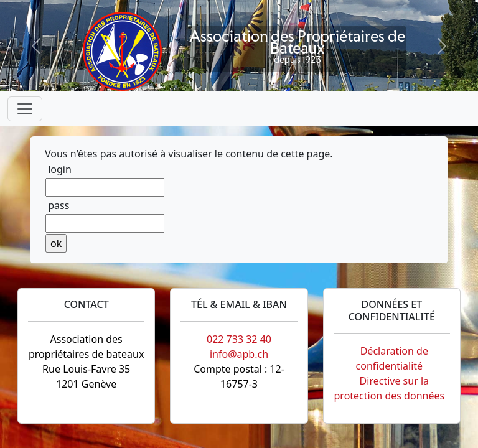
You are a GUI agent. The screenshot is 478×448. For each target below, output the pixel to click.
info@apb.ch (239, 354)
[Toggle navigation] (25, 109)
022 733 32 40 (239, 339)
